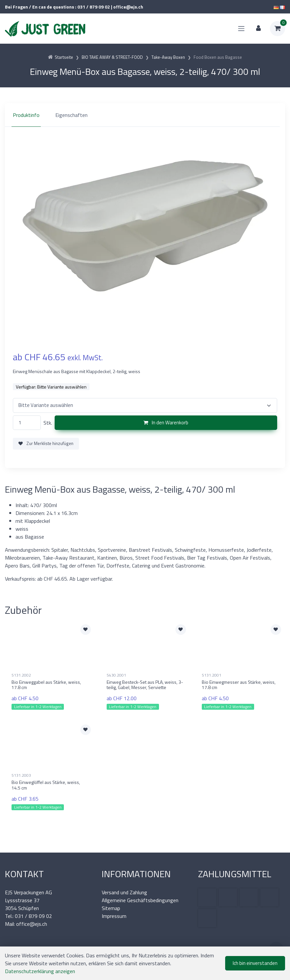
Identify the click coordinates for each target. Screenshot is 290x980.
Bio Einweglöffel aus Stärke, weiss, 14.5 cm (46, 785)
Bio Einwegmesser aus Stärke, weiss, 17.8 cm (239, 685)
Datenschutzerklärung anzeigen (40, 971)
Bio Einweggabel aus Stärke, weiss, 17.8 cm (46, 685)
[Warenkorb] (277, 29)
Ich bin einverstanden (255, 963)
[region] (145, 115)
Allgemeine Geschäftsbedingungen (140, 900)
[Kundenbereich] (258, 29)
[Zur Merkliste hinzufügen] (86, 630)
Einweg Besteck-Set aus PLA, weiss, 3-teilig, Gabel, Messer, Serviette (145, 685)
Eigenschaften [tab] (71, 115)
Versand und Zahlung (124, 892)
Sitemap (111, 908)
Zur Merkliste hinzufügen (46, 443)
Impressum (114, 916)
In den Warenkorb (166, 423)
